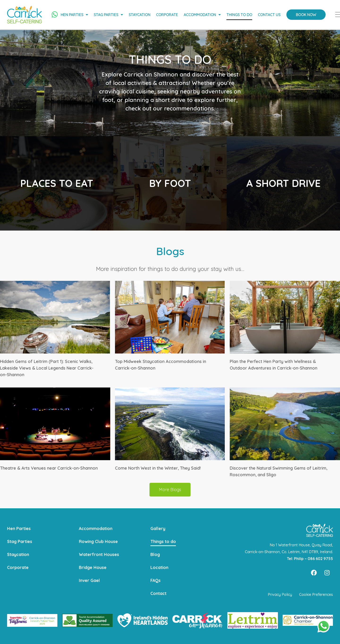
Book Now (307, 15)
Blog (155, 554)
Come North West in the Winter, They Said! (158, 468)
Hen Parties (75, 15)
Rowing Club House (98, 541)
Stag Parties (109, 15)
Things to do (240, 15)
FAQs (156, 580)
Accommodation (203, 15)
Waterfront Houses (99, 554)
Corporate (168, 15)
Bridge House (93, 567)
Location (159, 567)
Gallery (158, 528)
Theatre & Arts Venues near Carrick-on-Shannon (49, 468)
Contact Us (270, 15)
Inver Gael (89, 580)
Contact (158, 593)
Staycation (140, 15)
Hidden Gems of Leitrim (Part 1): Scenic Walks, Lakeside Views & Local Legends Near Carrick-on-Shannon (47, 368)
